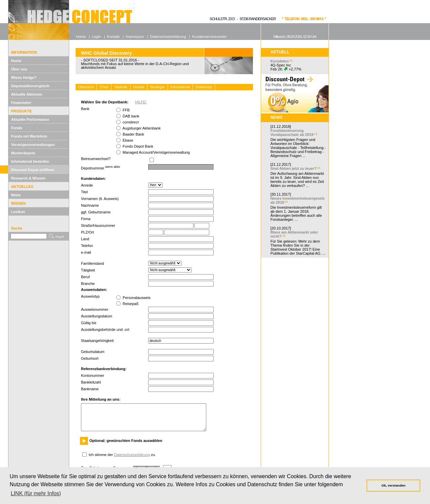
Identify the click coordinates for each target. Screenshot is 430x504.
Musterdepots (23, 153)
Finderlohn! (21, 103)
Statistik (121, 87)
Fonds (17, 128)
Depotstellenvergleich (30, 86)
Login (96, 37)
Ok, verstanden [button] (394, 485)
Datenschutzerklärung (132, 455)
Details (139, 87)
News (16, 195)
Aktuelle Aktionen (27, 94)
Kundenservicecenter (209, 37)
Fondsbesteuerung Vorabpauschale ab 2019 (292, 133)
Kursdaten (279, 61)
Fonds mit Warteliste (29, 136)
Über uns (19, 69)
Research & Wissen (28, 178)
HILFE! (141, 102)
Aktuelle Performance (30, 119)
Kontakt (113, 37)
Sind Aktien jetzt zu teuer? (293, 168)
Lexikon (18, 212)
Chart (104, 87)
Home (16, 61)
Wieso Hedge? (24, 78)
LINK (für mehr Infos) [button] (36, 493)
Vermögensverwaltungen (33, 145)
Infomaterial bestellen (30, 161)
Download (204, 87)
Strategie (158, 87)
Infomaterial (180, 87)
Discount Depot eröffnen (33, 170)
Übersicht (86, 87)
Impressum (135, 37)
